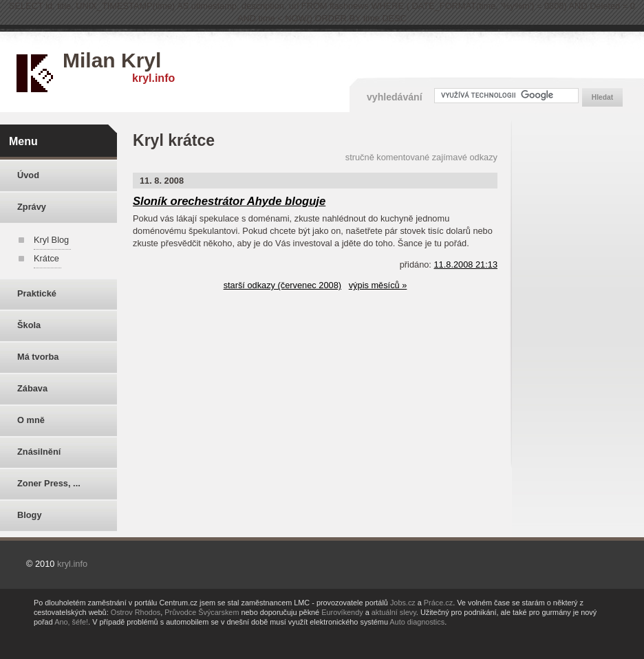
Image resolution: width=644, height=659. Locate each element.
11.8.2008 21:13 (465, 264)
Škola (29, 325)
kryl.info (153, 78)
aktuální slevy (394, 612)
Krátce (46, 258)
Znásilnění (39, 452)
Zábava (32, 388)
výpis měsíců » (378, 285)
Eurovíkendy (342, 612)
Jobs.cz (403, 603)
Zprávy (32, 207)
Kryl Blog (51, 240)
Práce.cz (438, 603)
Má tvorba (38, 357)
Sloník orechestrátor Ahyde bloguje (229, 201)
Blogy (30, 515)
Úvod (28, 175)
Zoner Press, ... (49, 483)
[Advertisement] (581, 331)
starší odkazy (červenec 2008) (282, 285)
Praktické (37, 293)
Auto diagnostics (417, 622)
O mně (31, 420)
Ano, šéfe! (71, 622)
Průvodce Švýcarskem (202, 612)
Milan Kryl (112, 60)
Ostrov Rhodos (136, 612)
